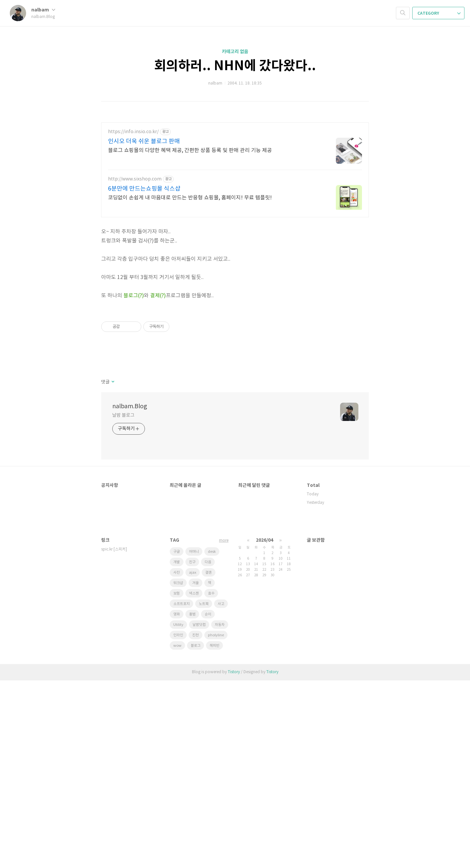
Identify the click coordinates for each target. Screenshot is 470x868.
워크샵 (178, 771)
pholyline (216, 823)
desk (212, 739)
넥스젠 (194, 781)
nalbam (43, 10)
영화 (177, 802)
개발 (177, 750)
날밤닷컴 (199, 812)
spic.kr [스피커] (114, 737)
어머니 (194, 739)
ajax (193, 760)
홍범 (192, 802)
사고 (221, 791)
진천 (196, 823)
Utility (178, 812)
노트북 (204, 791)
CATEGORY (439, 13)
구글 (177, 739)
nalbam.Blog (130, 594)
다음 (208, 750)
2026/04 (265, 728)
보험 (177, 781)
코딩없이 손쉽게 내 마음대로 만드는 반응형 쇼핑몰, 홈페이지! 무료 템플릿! (190, 198)
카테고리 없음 (235, 52)
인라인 (178, 823)
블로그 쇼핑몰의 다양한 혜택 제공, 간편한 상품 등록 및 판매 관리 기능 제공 (190, 150)
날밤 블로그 (123, 603)
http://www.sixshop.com (135, 179)
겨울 (196, 771)
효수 (211, 781)
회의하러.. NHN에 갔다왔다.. (235, 66)
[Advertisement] (235, 268)
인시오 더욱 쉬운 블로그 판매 (144, 141)
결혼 (209, 760)
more (224, 728)
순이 (208, 802)
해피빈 (214, 833)
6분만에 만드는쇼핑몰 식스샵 (144, 189)
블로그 (196, 833)
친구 (192, 750)
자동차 (220, 812)
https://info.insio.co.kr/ (133, 132)
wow (177, 833)
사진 (177, 760)
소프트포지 (181, 791)
